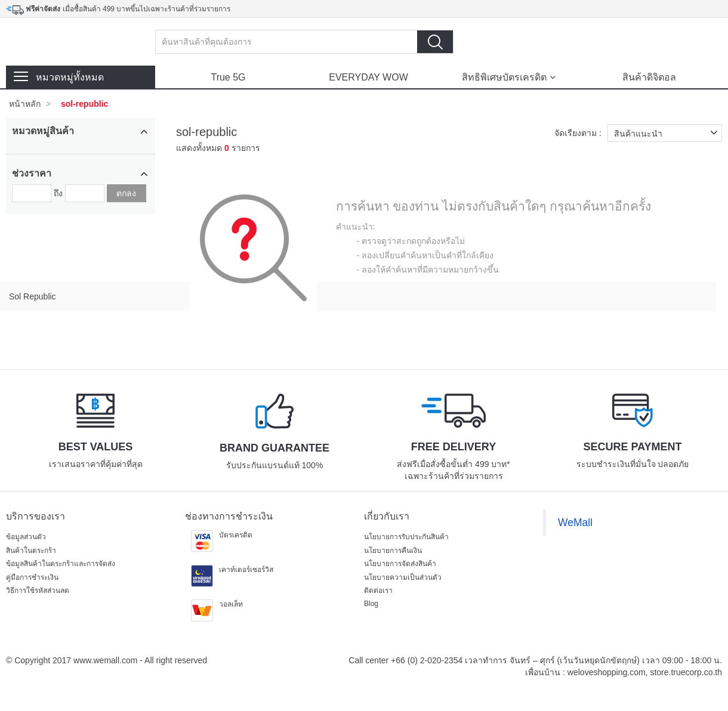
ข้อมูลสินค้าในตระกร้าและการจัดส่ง (61, 564)
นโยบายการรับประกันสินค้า (406, 537)
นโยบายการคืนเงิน (393, 551)
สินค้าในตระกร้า (31, 551)
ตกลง (126, 193)
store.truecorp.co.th (686, 672)
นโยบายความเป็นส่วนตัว (403, 577)
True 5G (228, 77)
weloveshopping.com (607, 672)
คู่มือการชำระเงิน (32, 577)
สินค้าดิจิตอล (649, 77)
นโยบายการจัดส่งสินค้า (400, 564)
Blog (371, 604)
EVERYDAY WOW (368, 77)
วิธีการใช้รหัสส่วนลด (38, 591)
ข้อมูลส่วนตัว (26, 537)
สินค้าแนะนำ (668, 133)
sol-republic (84, 104)
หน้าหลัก (25, 104)
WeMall (575, 523)
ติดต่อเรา (378, 591)
